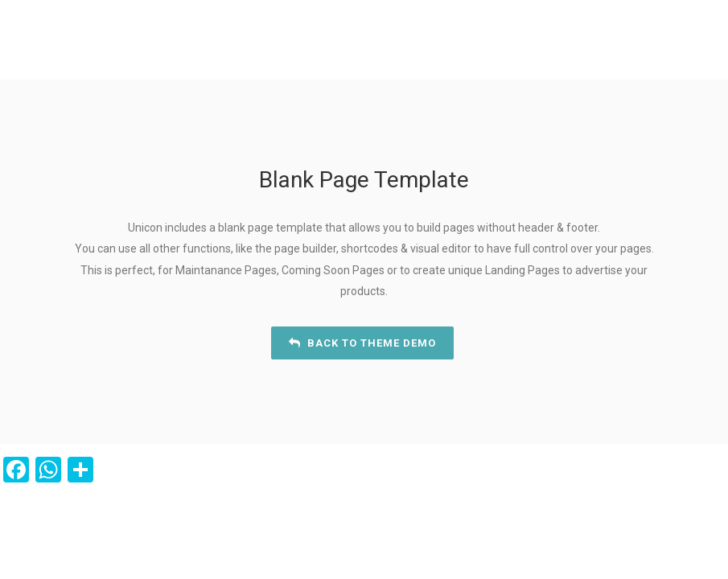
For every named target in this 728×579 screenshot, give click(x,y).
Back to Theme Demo (362, 343)
